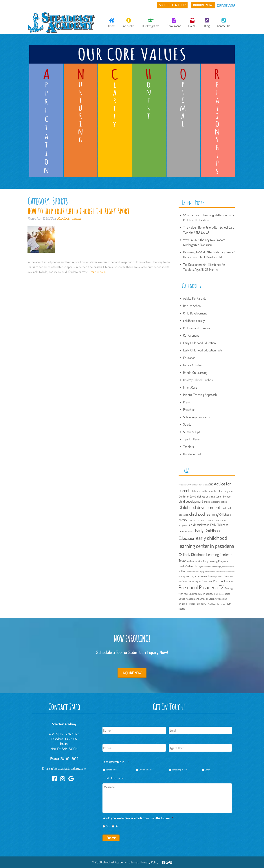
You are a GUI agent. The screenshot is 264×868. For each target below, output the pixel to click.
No (117, 826)
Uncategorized (192, 454)
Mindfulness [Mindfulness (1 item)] (183, 581)
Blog (207, 23)
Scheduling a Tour (180, 770)
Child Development (195, 313)
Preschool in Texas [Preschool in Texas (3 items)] (224, 581)
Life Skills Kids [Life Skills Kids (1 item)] (228, 576)
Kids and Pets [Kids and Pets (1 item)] (221, 571)
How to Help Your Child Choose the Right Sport (78, 211)
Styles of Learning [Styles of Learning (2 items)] (209, 599)
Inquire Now (132, 673)
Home (112, 23)
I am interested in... (116, 762)
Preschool (189, 409)
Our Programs (151, 23)
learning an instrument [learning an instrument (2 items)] (197, 576)
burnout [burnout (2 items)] (227, 496)
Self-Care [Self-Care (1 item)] (219, 594)
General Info (111, 770)
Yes (108, 826)
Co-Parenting (191, 335)
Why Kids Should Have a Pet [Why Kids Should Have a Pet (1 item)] (214, 604)
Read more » (98, 272)
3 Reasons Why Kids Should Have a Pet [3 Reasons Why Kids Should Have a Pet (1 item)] (193, 485)
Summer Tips (192, 432)
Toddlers (188, 447)
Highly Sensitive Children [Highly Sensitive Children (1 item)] (208, 567)
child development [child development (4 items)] (191, 501)
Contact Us (224, 23)
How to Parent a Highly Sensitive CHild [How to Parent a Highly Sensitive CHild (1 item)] (201, 571)
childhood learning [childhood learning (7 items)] (204, 514)
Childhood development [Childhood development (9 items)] (199, 507)
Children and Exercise (197, 328)
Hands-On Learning (195, 372)
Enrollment (174, 23)
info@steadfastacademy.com (68, 768)
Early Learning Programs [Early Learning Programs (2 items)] (216, 561)
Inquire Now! (203, 5)
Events (192, 23)
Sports (187, 424)
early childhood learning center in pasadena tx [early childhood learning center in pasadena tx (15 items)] (206, 546)
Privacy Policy (150, 862)
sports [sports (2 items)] (227, 594)
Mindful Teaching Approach (200, 395)
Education (189, 358)
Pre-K (187, 402)
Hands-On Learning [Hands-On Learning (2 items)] (188, 566)
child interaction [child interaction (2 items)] (196, 520)
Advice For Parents (195, 298)
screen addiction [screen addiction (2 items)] (207, 594)
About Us (129, 23)
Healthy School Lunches (198, 380)
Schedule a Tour (172, 5)
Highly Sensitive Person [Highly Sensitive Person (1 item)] (226, 567)
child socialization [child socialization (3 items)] (199, 525)
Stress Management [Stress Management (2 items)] (189, 599)
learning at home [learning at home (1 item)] (216, 576)
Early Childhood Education (199, 343)
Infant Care (190, 387)
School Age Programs (196, 417)
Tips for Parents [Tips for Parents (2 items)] (196, 603)
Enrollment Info (146, 770)
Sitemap (134, 862)
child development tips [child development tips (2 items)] (215, 502)
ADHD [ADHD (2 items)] (210, 484)
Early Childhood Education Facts (203, 350)
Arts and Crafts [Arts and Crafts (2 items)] (199, 491)
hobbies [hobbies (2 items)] (183, 571)
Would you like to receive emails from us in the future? (138, 818)
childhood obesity (194, 321)
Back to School (192, 306)
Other (207, 770)
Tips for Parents (193, 439)
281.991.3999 (226, 5)
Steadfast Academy (69, 218)
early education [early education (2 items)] (195, 561)
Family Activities (193, 365)
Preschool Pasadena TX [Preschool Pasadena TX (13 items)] (201, 587)
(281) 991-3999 (69, 759)
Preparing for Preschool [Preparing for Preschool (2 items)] (200, 581)
